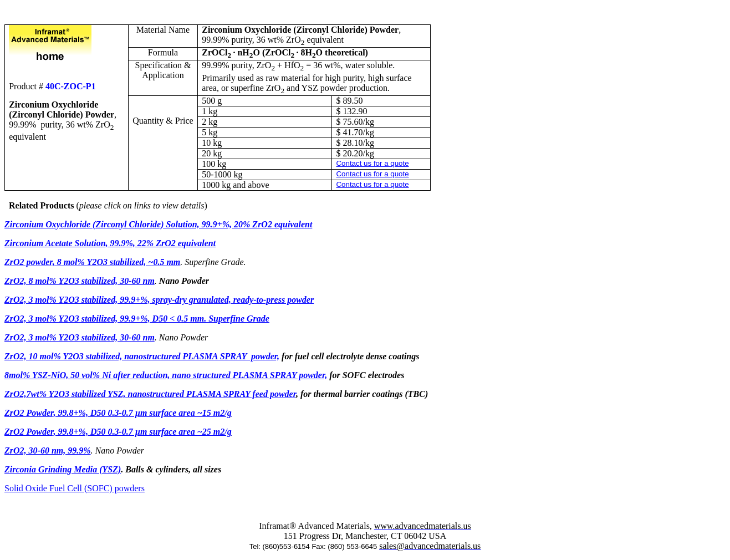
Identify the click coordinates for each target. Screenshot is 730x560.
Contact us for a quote (372, 163)
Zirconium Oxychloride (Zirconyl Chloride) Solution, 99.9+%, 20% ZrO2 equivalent (158, 224)
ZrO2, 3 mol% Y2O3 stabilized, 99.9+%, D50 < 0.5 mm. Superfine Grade (137, 319)
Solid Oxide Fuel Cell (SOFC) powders (75, 488)
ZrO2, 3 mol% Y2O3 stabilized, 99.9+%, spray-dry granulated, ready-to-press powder (159, 300)
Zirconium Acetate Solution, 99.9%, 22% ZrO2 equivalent (110, 243)
